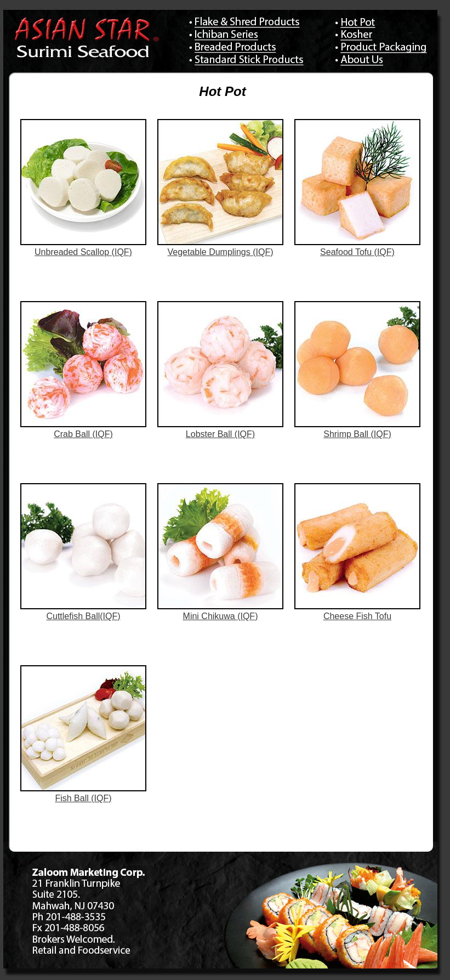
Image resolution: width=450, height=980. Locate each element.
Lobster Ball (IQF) (220, 434)
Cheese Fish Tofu (357, 616)
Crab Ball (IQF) (83, 434)
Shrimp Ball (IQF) (357, 434)
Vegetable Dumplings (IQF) (221, 252)
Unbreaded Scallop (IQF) (83, 252)
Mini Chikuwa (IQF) (221, 616)
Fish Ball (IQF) (83, 798)
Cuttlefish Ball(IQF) (83, 616)
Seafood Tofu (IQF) (357, 252)
